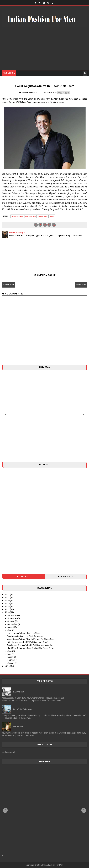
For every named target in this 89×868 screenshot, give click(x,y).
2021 (8, 597)
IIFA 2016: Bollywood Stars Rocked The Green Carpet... (31, 648)
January (11, 663)
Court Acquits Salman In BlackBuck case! (25, 636)
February (12, 660)
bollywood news (17, 216)
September (13, 624)
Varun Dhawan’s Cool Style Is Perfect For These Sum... (31, 639)
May (10, 654)
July (10, 630)
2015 (8, 666)
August (11, 627)
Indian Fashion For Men (53, 865)
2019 (8, 603)
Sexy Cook (18, 727)
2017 (8, 609)
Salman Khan (43, 216)
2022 (8, 595)
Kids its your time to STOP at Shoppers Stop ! (27, 642)
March (10, 657)
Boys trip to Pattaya (23, 709)
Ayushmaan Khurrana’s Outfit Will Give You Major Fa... (30, 645)
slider (52, 216)
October (11, 621)
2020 (8, 601)
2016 (8, 612)
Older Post (81, 285)
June (10, 651)
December (12, 615)
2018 (8, 606)
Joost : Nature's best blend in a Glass (24, 633)
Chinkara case (30, 216)
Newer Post (8, 285)
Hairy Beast (19, 692)
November (12, 618)
